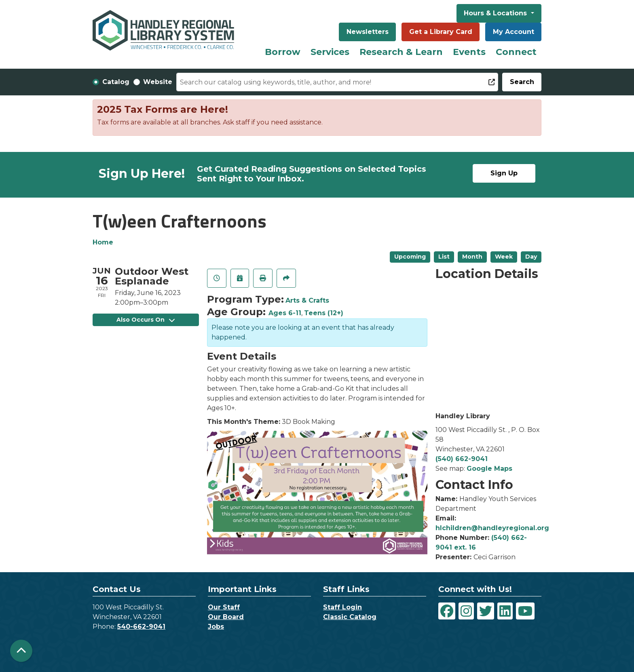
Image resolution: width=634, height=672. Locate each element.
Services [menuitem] (330, 52)
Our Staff (224, 607)
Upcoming (410, 257)
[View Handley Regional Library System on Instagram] (466, 611)
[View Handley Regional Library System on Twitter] (486, 611)
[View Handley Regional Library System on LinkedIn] (505, 611)
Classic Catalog (350, 617)
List (444, 257)
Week (504, 257)
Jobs (216, 627)
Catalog (116, 82)
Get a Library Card (441, 32)
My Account (514, 32)
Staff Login (342, 607)
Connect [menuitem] (516, 52)
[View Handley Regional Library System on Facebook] (447, 611)
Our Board (226, 617)
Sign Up (504, 173)
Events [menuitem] (469, 52)
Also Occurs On (146, 320)
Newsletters (368, 32)
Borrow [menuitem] (283, 52)
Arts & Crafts (307, 300)
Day (531, 257)
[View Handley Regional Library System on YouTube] (525, 611)
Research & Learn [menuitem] (401, 52)
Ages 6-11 (285, 313)
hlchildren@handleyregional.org (492, 528)
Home (103, 242)
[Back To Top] (21, 651)
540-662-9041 (141, 627)
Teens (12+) (324, 313)
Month (472, 257)
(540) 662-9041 (462, 459)
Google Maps (489, 469)
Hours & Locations (496, 13)
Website (158, 82)
